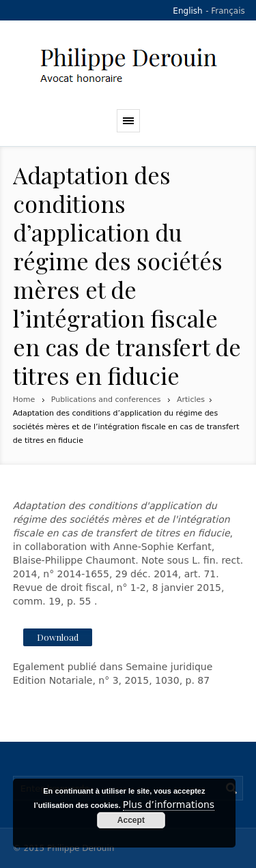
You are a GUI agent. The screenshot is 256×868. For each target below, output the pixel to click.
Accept (131, 820)
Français (228, 11)
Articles (191, 400)
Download (58, 637)
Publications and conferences (106, 400)
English (187, 11)
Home (24, 400)
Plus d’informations (169, 805)
